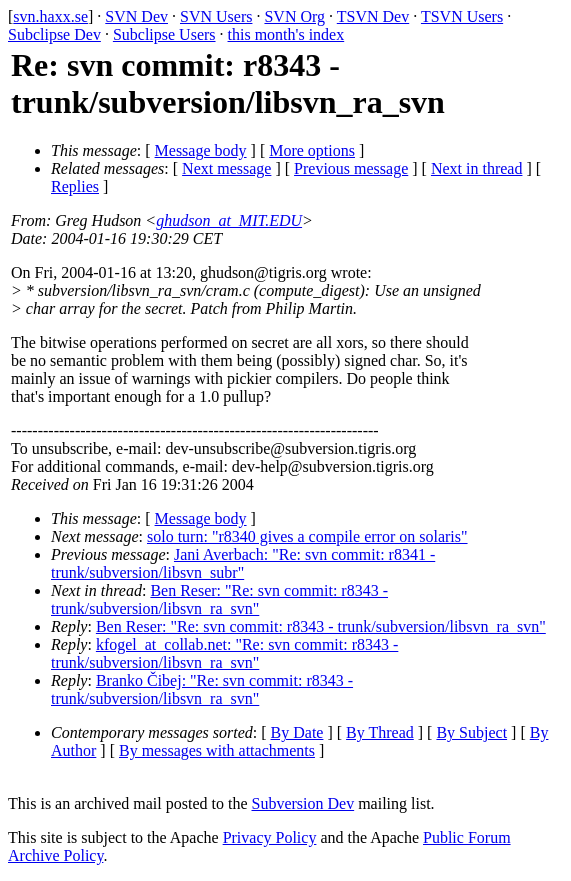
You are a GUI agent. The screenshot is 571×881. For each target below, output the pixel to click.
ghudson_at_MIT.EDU (229, 220)
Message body (201, 150)
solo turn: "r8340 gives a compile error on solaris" (307, 536)
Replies (75, 186)
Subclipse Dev (54, 34)
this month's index (286, 34)
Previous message (351, 168)
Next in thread (477, 168)
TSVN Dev (373, 16)
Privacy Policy (270, 837)
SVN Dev (136, 16)
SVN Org (294, 16)
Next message (226, 168)
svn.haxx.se (50, 16)
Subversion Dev (303, 803)
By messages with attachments (217, 750)
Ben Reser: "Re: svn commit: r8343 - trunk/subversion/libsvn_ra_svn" (219, 599)
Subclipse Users (164, 34)
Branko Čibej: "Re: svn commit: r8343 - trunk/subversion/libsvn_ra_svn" (202, 689)
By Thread (380, 732)
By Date (297, 732)
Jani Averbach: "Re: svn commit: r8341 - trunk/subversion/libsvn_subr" (243, 563)
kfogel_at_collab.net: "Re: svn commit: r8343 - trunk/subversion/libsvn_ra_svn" (224, 653)
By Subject (471, 732)
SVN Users (216, 16)
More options (312, 150)
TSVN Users (462, 16)
